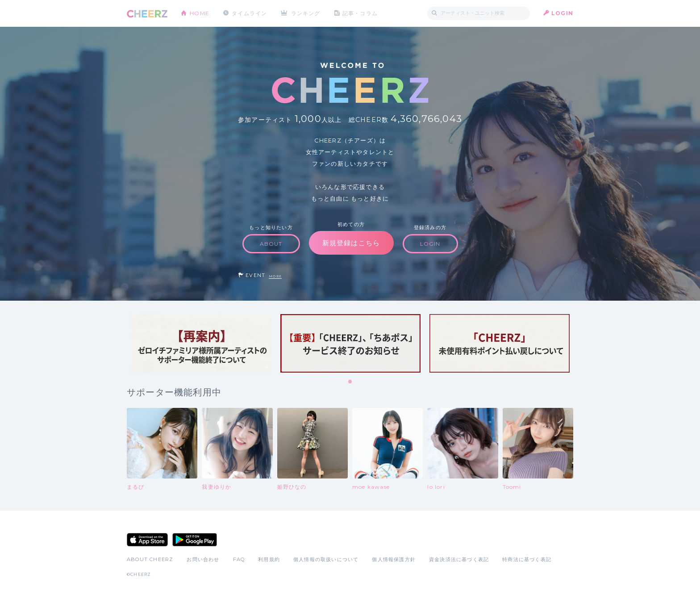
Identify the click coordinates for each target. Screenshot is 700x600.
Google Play (195, 540)
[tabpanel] (201, 343)
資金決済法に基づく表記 (459, 559)
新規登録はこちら (351, 243)
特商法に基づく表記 (527, 559)
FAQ (239, 559)
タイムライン (249, 13)
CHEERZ (147, 14)
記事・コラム (360, 13)
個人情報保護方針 (394, 559)
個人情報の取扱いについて (326, 559)
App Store (147, 540)
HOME (200, 13)
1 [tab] (350, 382)
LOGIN (562, 13)
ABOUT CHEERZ (150, 559)
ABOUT (271, 244)
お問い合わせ (203, 559)
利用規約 (269, 559)
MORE (275, 276)
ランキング (306, 13)
